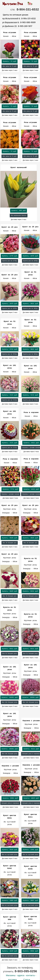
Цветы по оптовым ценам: (14, 15)
